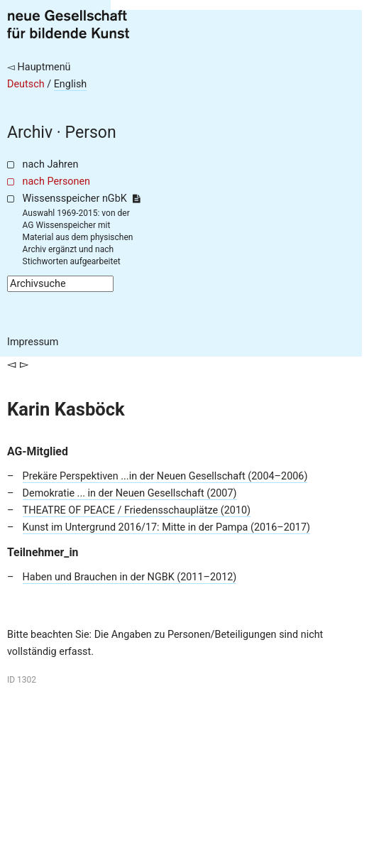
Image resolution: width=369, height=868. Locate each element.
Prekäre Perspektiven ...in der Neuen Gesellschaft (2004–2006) (165, 476)
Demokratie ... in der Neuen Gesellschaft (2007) (130, 493)
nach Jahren (51, 164)
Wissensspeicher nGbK (81, 199)
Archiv (30, 132)
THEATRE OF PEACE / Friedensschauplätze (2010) (137, 510)
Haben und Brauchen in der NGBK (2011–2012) (130, 577)
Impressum (33, 342)
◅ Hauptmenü (39, 67)
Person (91, 132)
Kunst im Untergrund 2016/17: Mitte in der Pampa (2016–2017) (166, 527)
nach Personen (56, 181)
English (71, 84)
